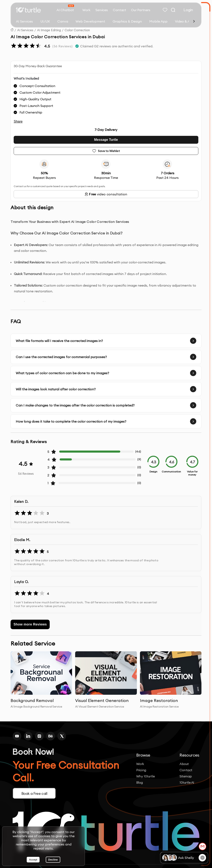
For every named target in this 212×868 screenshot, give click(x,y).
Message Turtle (106, 140)
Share (18, 121)
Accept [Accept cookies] (33, 860)
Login (188, 10)
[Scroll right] (194, 21)
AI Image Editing (49, 30)
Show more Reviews (30, 624)
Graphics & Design (127, 21)
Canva (63, 21)
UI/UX (45, 21)
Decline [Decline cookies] (53, 860)
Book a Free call (35, 793)
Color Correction (77, 30)
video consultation (106, 194)
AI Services (24, 21)
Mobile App (158, 21)
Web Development (90, 21)
